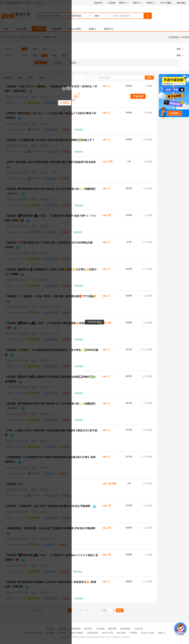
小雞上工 (162, 633)
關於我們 (112, 629)
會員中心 (109, 29)
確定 (120, 610)
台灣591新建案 (76, 633)
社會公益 (138, 629)
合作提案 (101, 629)
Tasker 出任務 (147, 633)
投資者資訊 (125, 629)
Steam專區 (75, 29)
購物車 (111, 3)
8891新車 (121, 633)
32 (86, 610)
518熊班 (133, 633)
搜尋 (149, 78)
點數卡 (93, 29)
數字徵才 (88, 629)
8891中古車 (108, 633)
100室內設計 (92, 633)
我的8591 (99, 3)
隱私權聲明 (76, 629)
